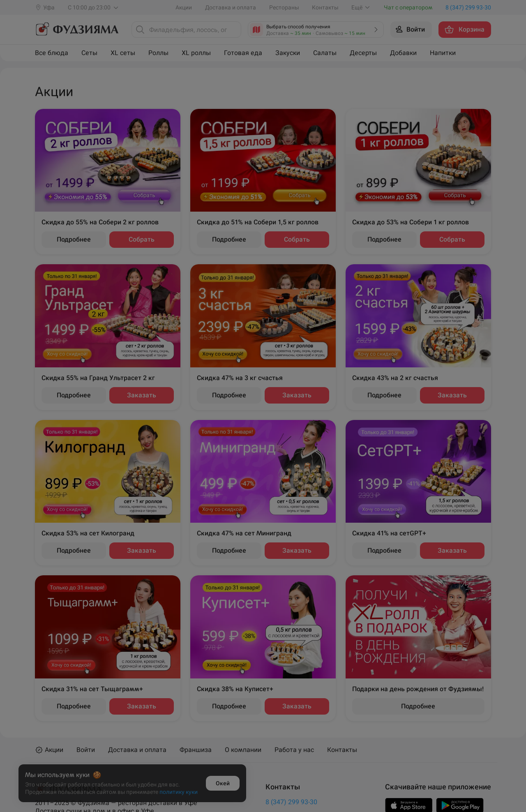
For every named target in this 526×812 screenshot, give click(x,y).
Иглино (140, 396)
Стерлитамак (240, 475)
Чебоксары (349, 416)
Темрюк (344, 376)
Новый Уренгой (243, 416)
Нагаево (233, 376)
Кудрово (142, 455)
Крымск (141, 435)
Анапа (138, 376)
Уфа (338, 396)
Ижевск (140, 416)
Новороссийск (242, 396)
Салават (233, 455)
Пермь (230, 435)
